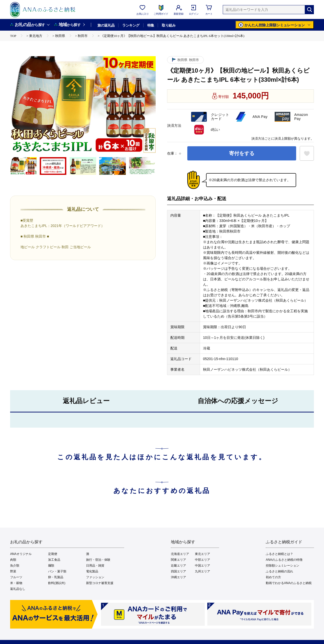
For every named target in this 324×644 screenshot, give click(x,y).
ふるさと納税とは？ (279, 554)
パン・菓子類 (57, 571)
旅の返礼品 (106, 25)
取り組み (169, 25)
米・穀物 (16, 583)
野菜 (13, 571)
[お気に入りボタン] (307, 153)
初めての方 (273, 577)
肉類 (13, 560)
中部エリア (202, 560)
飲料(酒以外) (57, 583)
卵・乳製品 (56, 577)
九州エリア (202, 571)
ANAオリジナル (21, 554)
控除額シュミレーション (282, 566)
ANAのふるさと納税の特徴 (284, 560)
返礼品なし (18, 589)
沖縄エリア (178, 577)
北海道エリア (180, 554)
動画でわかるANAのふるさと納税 (289, 583)
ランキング (131, 25)
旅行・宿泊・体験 (98, 560)
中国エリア (202, 566)
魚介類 (15, 566)
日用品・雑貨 (95, 566)
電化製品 (92, 571)
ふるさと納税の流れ (279, 571)
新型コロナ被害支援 (100, 583)
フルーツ (16, 577)
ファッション (95, 577)
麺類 (51, 566)
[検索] (309, 10)
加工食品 (54, 560)
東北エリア (202, 554)
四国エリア (178, 571)
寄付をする (242, 153)
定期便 (53, 554)
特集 (151, 25)
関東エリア (178, 560)
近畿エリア (178, 566)
